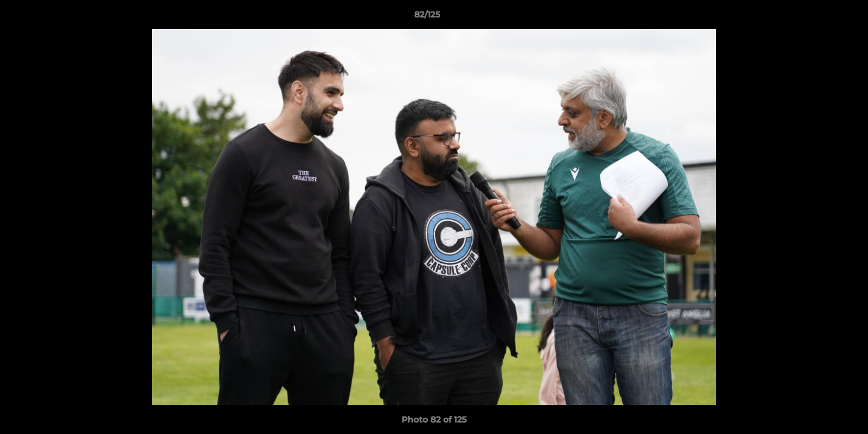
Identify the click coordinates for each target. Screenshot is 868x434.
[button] (817, 17)
